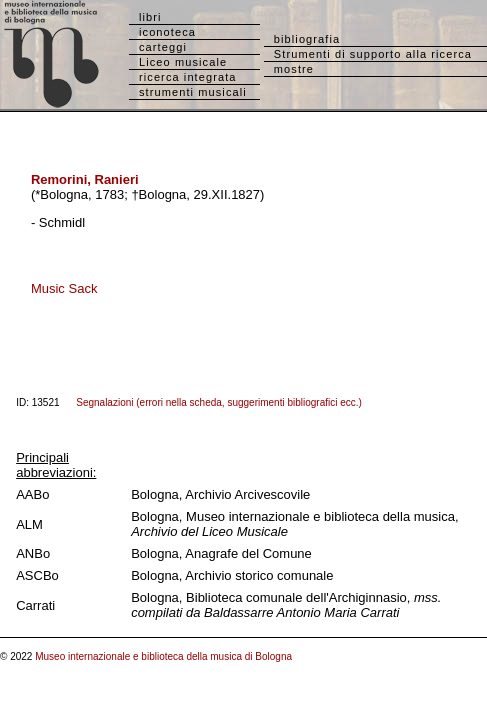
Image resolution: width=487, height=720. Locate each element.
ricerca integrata (188, 77)
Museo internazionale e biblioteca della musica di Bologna (163, 656)
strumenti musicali (193, 92)
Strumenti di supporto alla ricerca (373, 54)
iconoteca (167, 32)
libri (150, 17)
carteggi (163, 47)
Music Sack (64, 288)
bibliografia (307, 39)
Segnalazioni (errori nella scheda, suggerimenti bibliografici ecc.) (219, 402)
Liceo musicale (183, 62)
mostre (294, 69)
